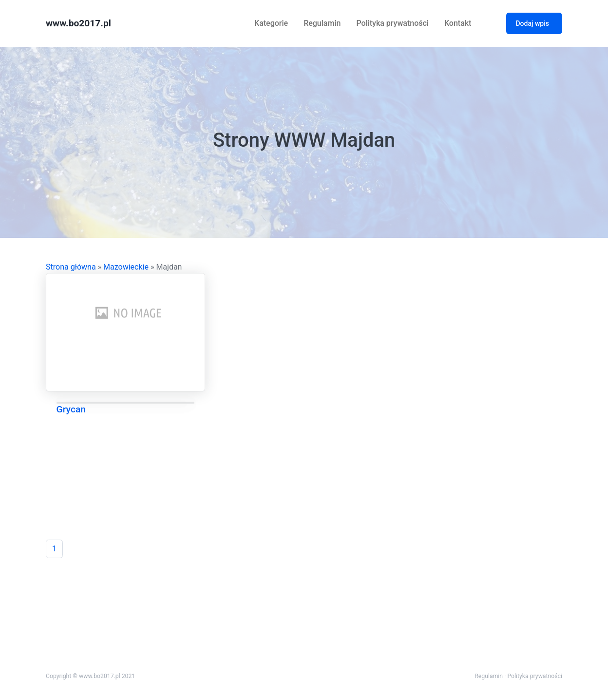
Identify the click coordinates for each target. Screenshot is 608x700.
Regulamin (322, 23)
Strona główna (71, 267)
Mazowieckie (126, 267)
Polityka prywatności (392, 23)
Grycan (71, 409)
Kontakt (458, 23)
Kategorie (271, 23)
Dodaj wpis (532, 23)
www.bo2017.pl (78, 23)
